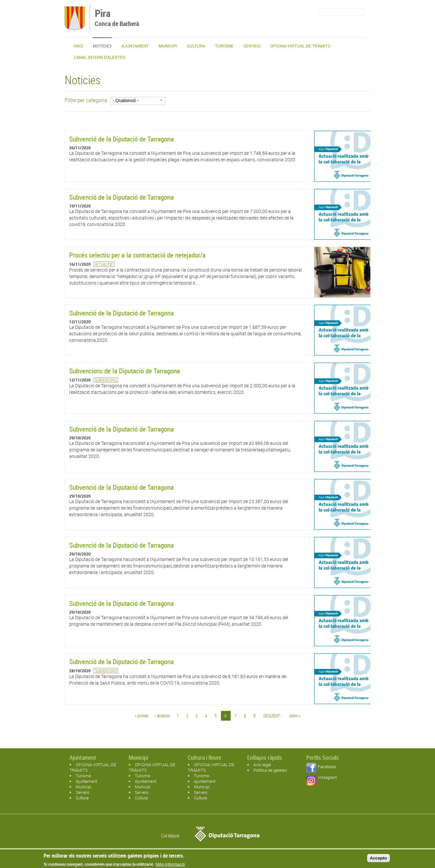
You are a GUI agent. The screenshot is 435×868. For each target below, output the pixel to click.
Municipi (168, 46)
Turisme (224, 46)
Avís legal (262, 765)
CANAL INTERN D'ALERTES (100, 57)
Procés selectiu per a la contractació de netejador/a (137, 255)
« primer (142, 716)
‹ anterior (162, 716)
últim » (295, 716)
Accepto (379, 859)
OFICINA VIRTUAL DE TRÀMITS (300, 46)
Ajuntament (135, 46)
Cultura (196, 46)
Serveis (252, 46)
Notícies (102, 46)
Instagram (328, 777)
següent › (273, 716)
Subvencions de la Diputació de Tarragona (125, 371)
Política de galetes (270, 770)
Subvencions (106, 380)
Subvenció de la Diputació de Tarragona (122, 139)
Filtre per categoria (86, 100)
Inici (78, 46)
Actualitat (104, 264)
